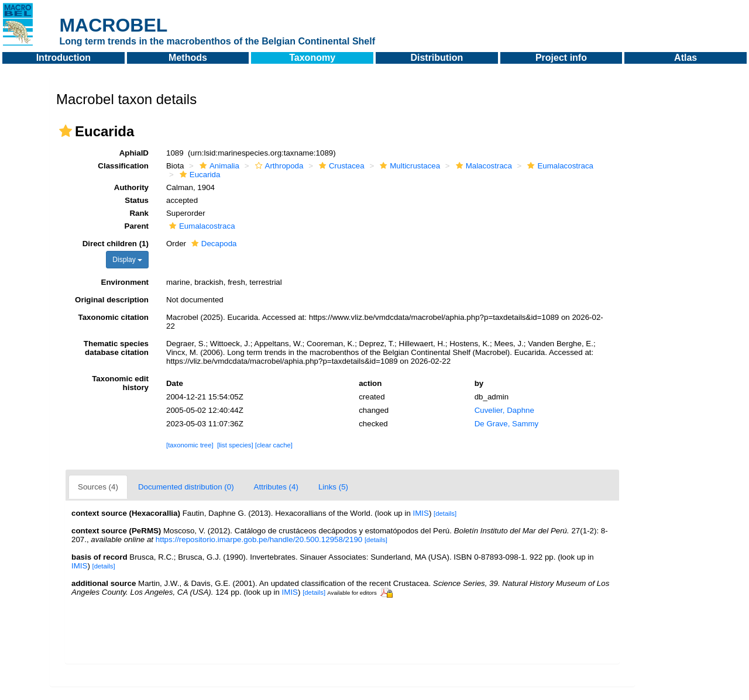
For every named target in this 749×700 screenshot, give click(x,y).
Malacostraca (482, 166)
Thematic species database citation (116, 348)
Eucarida (199, 175)
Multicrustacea (408, 166)
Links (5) (333, 487)
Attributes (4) (276, 487)
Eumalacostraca (559, 166)
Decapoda (213, 244)
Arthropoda (278, 166)
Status (137, 200)
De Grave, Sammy (507, 424)
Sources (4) (98, 487)
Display (127, 260)
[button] (66, 131)
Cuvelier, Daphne (504, 410)
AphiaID (134, 153)
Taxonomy (312, 58)
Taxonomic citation (114, 317)
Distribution (437, 58)
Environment (125, 282)
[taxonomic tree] (190, 445)
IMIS (421, 513)
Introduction (63, 58)
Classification (123, 166)
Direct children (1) (116, 244)
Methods (188, 58)
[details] (445, 513)
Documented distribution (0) (186, 487)
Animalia (218, 166)
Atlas (686, 58)
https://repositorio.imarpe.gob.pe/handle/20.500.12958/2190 (259, 539)
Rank (139, 213)
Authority (131, 187)
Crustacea (340, 166)
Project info (561, 58)
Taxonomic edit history (120, 383)
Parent (137, 226)
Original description (112, 300)
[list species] (235, 445)
